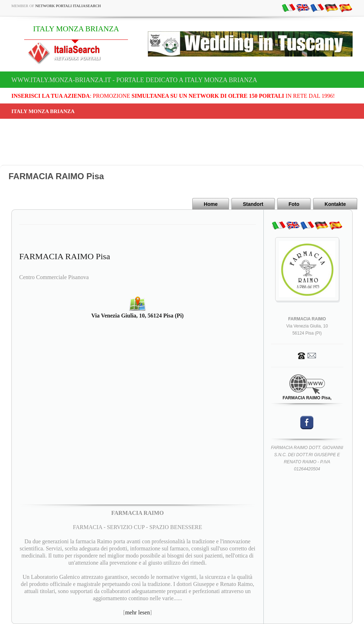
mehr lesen (138, 612)
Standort (253, 204)
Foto (294, 204)
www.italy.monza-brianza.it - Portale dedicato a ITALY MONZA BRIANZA (134, 80)
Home (211, 204)
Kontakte (335, 204)
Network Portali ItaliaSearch (68, 6)
